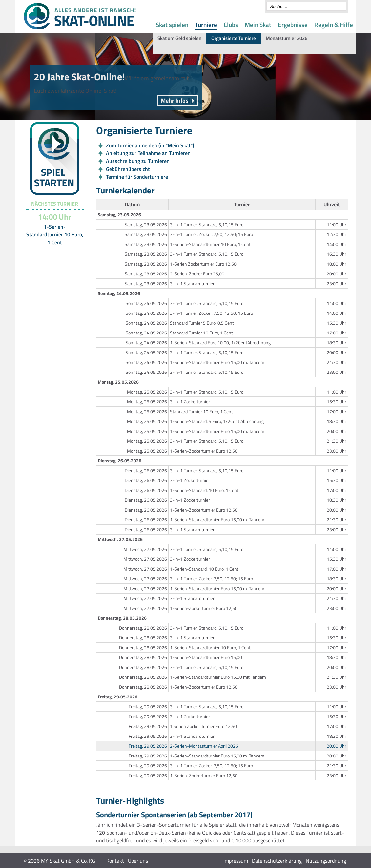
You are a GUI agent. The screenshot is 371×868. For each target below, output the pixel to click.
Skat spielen (172, 24)
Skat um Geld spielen (179, 38)
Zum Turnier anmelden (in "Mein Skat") (150, 145)
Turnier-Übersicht (52, 256)
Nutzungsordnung (326, 861)
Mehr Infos (175, 101)
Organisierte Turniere (234, 38)
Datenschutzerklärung (277, 861)
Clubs (231, 24)
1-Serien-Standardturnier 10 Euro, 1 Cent (55, 234)
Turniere (206, 24)
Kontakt (115, 861)
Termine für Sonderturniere (137, 177)
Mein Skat (258, 24)
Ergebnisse (293, 24)
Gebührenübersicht (128, 169)
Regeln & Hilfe (334, 24)
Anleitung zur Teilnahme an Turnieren (148, 153)
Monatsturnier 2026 (287, 38)
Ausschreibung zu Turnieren (138, 161)
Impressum (236, 861)
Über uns (138, 861)
